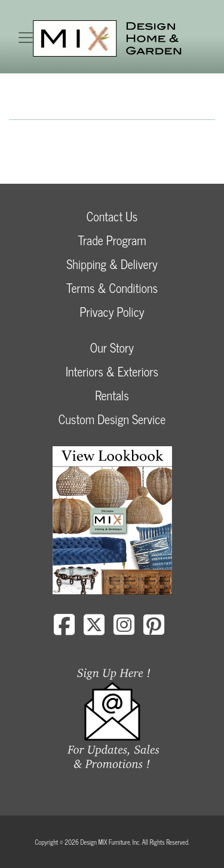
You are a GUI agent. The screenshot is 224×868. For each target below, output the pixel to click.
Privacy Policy (112, 312)
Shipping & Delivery (112, 264)
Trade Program (112, 240)
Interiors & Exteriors (112, 371)
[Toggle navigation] (26, 38)
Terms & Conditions (112, 288)
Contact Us (112, 216)
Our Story (112, 347)
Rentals (112, 395)
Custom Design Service (112, 419)
